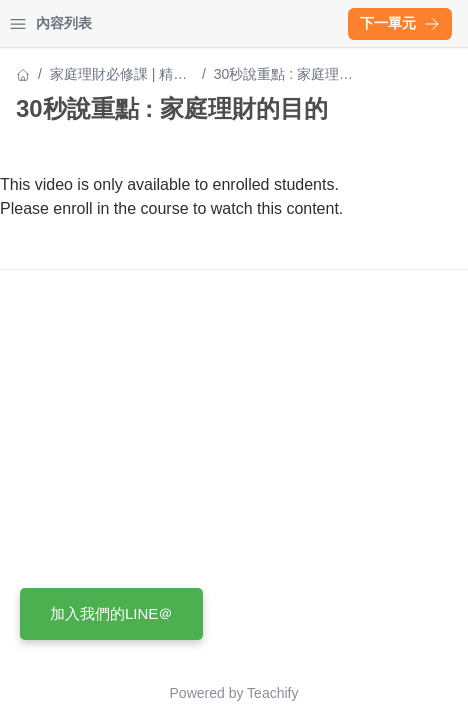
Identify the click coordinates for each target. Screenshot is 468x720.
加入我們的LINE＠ (111, 613)
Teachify (272, 693)
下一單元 (400, 23)
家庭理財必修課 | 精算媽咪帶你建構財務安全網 (120, 75)
